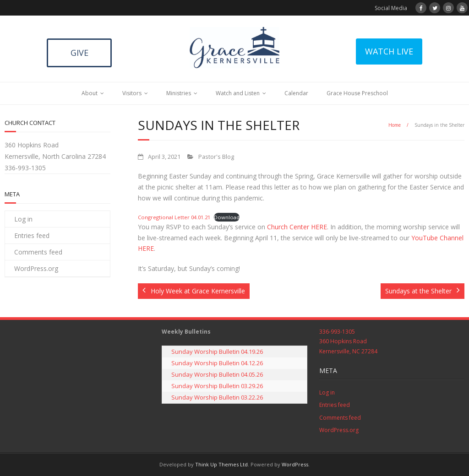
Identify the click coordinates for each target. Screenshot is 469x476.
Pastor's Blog (216, 157)
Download (227, 217)
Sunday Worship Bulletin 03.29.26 (217, 386)
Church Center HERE (297, 227)
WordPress (295, 464)
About (90, 93)
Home (395, 125)
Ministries (179, 93)
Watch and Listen (238, 93)
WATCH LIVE (389, 51)
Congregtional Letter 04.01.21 (174, 217)
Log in (23, 219)
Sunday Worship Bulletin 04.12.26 (217, 363)
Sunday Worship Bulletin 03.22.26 (217, 397)
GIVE (79, 53)
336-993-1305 (25, 168)
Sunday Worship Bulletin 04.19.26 (217, 352)
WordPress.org (36, 268)
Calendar (296, 93)
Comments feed (38, 252)
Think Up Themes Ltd (221, 464)
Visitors (132, 93)
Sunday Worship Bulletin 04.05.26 (217, 374)
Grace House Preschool (357, 93)
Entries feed (32, 235)
